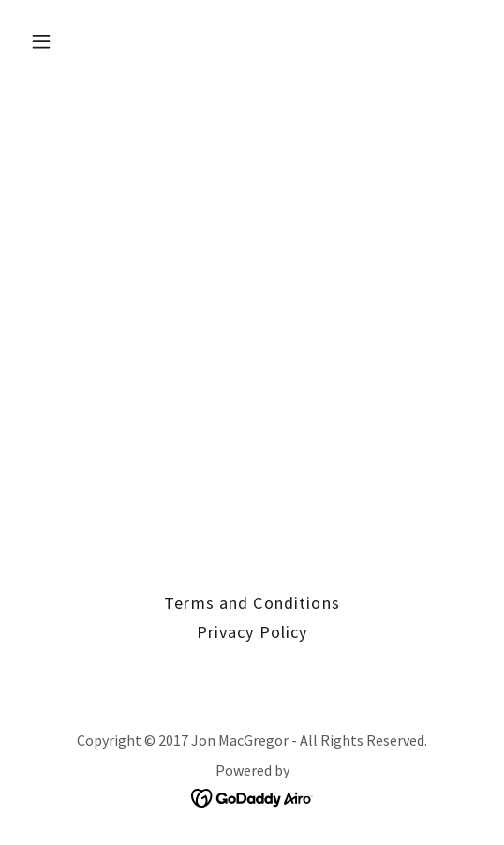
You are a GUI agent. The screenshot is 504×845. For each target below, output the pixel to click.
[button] (75, 41)
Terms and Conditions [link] (252, 603)
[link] (252, 796)
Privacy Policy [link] (252, 632)
